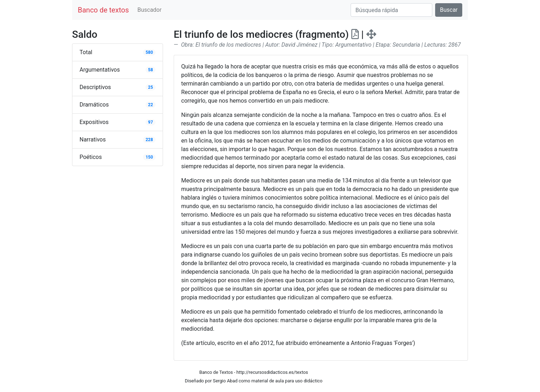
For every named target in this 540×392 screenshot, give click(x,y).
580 (149, 52)
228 (149, 140)
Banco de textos (103, 10)
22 (151, 105)
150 (149, 157)
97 (151, 122)
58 (151, 70)
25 (151, 87)
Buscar (449, 10)
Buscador (149, 10)
